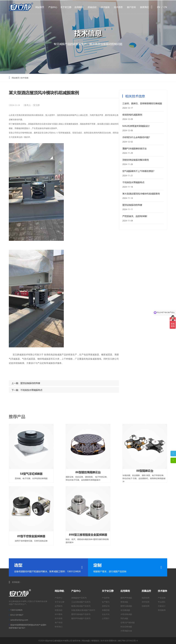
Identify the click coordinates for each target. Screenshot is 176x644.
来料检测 (145, 602)
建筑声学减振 (126, 598)
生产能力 (106, 602)
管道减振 (124, 602)
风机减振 (124, 618)
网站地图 (86, 641)
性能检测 (145, 606)
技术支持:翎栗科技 (109, 641)
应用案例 (79, 7)
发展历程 (106, 610)
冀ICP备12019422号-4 (128, 641)
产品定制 (162, 598)
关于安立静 (66, 7)
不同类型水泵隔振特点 (31, 390)
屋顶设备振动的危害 (30, 383)
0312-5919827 (17, 615)
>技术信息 (24, 78)
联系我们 (145, 7)
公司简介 (106, 618)
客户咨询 (131, 7)
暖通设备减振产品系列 (81, 606)
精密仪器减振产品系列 (81, 614)
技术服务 (105, 7)
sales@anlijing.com (19, 620)
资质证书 (106, 606)
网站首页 (40, 7)
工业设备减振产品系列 (81, 602)
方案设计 (162, 606)
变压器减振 (125, 610)
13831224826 (16, 610)
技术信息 (118, 7)
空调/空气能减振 (128, 622)
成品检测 (145, 598)
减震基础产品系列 (79, 598)
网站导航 (59, 591)
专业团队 (162, 602)
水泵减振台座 (126, 631)
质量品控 (92, 7)
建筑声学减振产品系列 (81, 618)
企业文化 (106, 614)
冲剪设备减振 (126, 614)
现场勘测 (162, 610)
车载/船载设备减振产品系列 (83, 610)
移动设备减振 (126, 627)
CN (165, 7)
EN (159, 7)
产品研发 (106, 598)
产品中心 (53, 7)
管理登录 (95, 641)
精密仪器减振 (126, 606)
